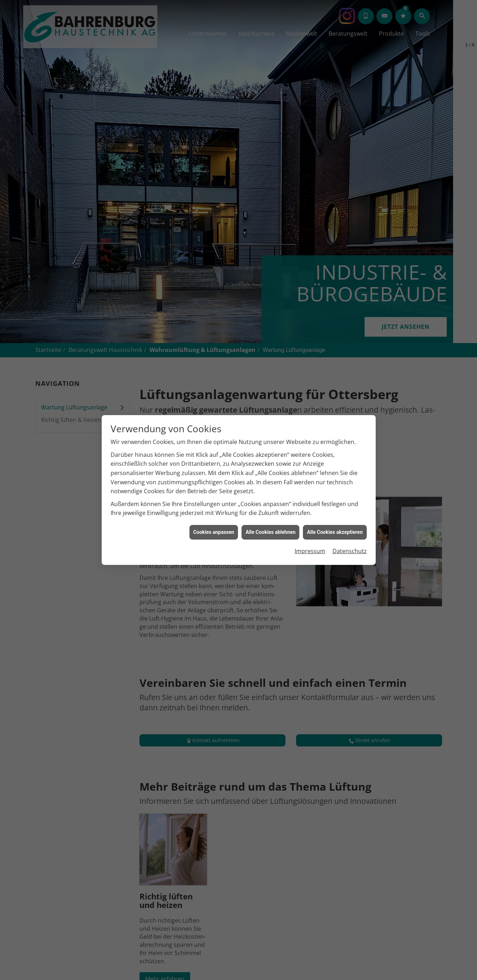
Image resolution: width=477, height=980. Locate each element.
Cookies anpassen (214, 532)
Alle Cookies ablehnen (270, 532)
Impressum (310, 551)
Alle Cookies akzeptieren (335, 532)
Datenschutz (350, 551)
